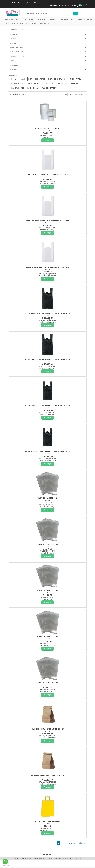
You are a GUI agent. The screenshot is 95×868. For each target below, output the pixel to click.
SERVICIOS (13, 61)
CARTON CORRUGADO (37, 79)
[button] (86, 4)
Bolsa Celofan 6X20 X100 (47, 591)
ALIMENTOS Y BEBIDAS (14, 19)
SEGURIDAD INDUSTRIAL (14, 23)
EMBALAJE (42, 19)
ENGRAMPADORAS (19, 84)
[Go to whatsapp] (5, 862)
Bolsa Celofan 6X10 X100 (47, 545)
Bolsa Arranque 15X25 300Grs (47, 129)
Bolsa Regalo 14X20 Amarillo (48, 822)
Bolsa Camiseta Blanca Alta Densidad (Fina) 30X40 (48, 175)
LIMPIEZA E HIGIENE (68, 19)
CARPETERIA (30, 19)
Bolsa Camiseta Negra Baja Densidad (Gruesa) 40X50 (48, 314)
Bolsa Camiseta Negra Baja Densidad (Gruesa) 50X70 (48, 406)
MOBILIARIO (44, 23)
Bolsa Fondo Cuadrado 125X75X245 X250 (48, 729)
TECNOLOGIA (31, 23)
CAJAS (23, 79)
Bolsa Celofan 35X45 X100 (47, 498)
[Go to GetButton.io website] (5, 866)
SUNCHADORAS (33, 88)
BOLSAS (14, 79)
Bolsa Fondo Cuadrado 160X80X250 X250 (48, 776)
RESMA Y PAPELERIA (86, 19)
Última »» (82, 844)
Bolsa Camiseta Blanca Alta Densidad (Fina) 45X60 (48, 267)
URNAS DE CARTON (49, 88)
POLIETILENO (63, 84)
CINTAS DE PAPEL (74, 79)
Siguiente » (72, 844)
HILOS (45, 84)
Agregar (49, 141)
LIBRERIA (54, 19)
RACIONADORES (18, 88)
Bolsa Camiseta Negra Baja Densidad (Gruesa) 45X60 (48, 360)
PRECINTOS (76, 84)
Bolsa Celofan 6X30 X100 (47, 637)
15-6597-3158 (30, 3)
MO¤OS (53, 84)
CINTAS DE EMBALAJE (56, 79)
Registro (73, 5)
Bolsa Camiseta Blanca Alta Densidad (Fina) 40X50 (48, 221)
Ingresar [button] (63, 5)
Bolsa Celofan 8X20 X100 (47, 683)
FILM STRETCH (34, 84)
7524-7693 (17, 3)
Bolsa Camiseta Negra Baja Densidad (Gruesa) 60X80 (48, 452)
